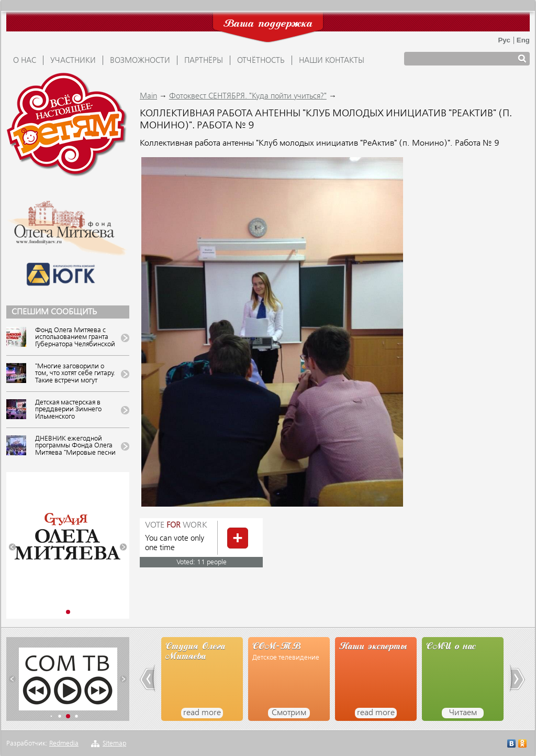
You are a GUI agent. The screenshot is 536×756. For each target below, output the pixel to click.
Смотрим (289, 713)
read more (202, 713)
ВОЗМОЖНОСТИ (140, 61)
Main (148, 96)
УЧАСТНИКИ (73, 61)
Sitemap (114, 744)
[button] (12, 547)
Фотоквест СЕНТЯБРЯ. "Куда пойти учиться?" (248, 96)
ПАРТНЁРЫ (204, 61)
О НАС (25, 61)
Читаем (463, 713)
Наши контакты (332, 61)
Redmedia (64, 744)
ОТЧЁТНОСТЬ (261, 61)
